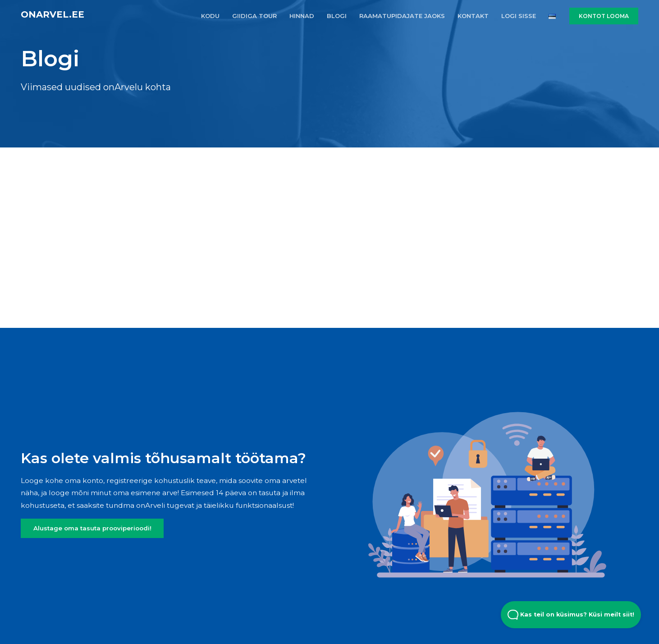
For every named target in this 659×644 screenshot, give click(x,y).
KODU (210, 16)
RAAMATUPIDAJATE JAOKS (402, 16)
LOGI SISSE (519, 16)
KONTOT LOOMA (604, 16)
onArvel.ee (53, 14)
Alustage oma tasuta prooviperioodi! (92, 528)
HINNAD (302, 16)
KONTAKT (473, 16)
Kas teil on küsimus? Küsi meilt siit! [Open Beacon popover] (571, 615)
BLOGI (337, 16)
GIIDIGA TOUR (254, 16)
